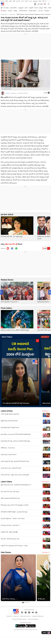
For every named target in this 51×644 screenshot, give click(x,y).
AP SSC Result (23, 11)
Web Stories (6, 552)
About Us (17, 616)
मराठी (14, 1)
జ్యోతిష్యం (16, 11)
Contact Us (10, 616)
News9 (3, 1)
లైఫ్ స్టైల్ (41, 8)
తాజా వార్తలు (6, 8)
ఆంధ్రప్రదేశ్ (31, 8)
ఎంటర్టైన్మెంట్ (21, 8)
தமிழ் (30, 1)
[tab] (23, 603)
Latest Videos (6, 482)
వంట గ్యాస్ (40, 11)
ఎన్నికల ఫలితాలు (13, 8)
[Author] (3, 93)
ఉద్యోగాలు (5, 11)
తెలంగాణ (36, 8)
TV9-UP (44, 1)
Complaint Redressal (38, 616)
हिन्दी (7, 1)
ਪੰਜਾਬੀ (26, 1)
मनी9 (40, 1)
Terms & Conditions (33, 619)
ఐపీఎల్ (26, 8)
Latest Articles (7, 411)
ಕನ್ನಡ (10, 1)
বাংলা (23, 1)
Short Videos (7, 337)
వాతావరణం (47, 11)
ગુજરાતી (18, 1)
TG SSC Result (32, 11)
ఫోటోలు (46, 8)
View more (45, 337)
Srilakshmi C (8, 93)
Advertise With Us (25, 616)
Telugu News (4, 14)
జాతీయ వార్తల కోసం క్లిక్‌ (11, 244)
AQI (41, 4)
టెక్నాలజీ (10, 11)
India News (12, 14)
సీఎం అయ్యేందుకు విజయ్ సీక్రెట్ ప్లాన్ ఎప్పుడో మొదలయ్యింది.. (16, 403)
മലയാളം (35, 1)
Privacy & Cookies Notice (19, 619)
